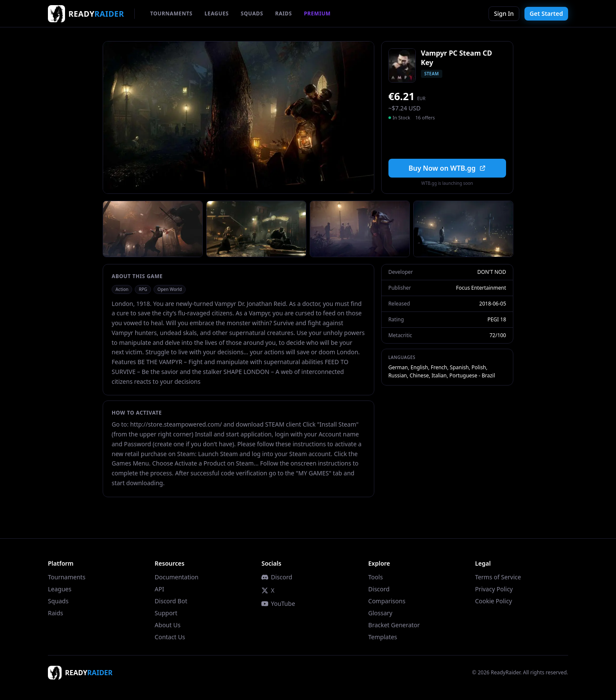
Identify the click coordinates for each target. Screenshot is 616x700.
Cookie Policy (493, 601)
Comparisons (387, 601)
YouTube (278, 604)
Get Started (546, 13)
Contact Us (170, 637)
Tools (376, 577)
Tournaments (67, 577)
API (160, 589)
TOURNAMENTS (171, 13)
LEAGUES (217, 13)
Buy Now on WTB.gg (447, 168)
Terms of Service (498, 577)
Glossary (380, 613)
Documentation (177, 577)
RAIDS (283, 13)
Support (166, 613)
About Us (168, 625)
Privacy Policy (494, 589)
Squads (58, 601)
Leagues (60, 589)
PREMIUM (317, 13)
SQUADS (252, 13)
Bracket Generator (394, 625)
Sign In (504, 13)
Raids (56, 613)
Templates (383, 637)
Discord (277, 577)
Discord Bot (171, 601)
